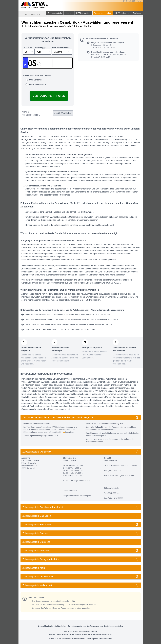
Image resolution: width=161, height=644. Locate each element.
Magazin (69, 13)
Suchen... (137, 13)
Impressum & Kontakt (90, 631)
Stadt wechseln (63, 113)
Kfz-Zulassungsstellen (80, 634)
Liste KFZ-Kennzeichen (64, 634)
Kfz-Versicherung (122, 13)
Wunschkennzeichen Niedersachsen (100, 634)
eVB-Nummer (56, 324)
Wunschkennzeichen (103, 13)
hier (63, 432)
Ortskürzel (27, 48)
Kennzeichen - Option (61, 48)
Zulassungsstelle (55, 13)
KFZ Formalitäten (83, 13)
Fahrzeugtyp (40, 48)
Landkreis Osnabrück (37, 84)
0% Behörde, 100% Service (132, 1)
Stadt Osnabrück (36, 80)
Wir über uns (68, 631)
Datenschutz (78, 631)
